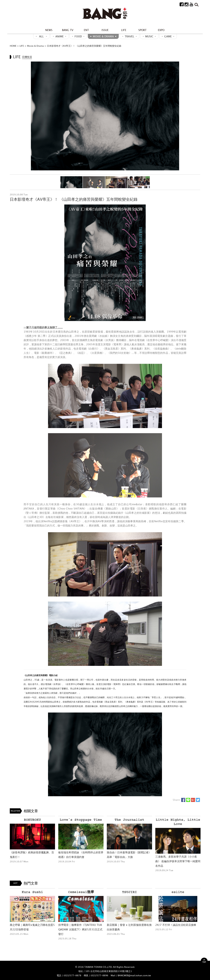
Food (78, 36)
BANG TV (68, 30)
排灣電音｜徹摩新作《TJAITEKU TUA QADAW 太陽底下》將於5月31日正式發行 (80, 929)
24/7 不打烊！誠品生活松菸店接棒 (176, 925)
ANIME (60, 36)
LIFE (124, 30)
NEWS (49, 30)
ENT (86, 30)
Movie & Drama (103, 36)
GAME (168, 36)
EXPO (161, 30)
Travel (129, 36)
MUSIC (149, 36)
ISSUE (105, 30)
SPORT (142, 30)
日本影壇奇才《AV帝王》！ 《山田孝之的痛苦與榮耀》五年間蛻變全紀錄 (84, 46)
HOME (13, 46)
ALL (41, 36)
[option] (105, 116)
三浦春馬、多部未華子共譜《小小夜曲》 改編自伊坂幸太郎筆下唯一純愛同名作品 (178, 861)
